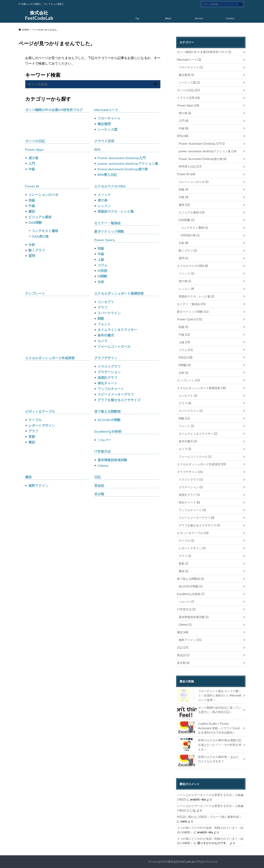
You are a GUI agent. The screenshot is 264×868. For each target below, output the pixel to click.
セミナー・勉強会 (107, 223)
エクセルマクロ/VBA (110, 186)
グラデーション (109, 372)
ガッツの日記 (35, 141)
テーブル (35, 420)
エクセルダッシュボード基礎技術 (119, 293)
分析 (32, 245)
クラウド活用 (104, 141)
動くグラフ (37, 250)
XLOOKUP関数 (109, 420)
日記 (98, 477)
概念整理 (104, 124)
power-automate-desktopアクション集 (128, 163)
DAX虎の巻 (40, 236)
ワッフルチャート (111, 389)
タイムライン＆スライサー (117, 330)
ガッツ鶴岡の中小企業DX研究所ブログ (54, 110)
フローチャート (109, 118)
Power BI (32, 186)
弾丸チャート (107, 383)
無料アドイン (38, 485)
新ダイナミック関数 (109, 231)
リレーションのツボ (43, 195)
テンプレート (35, 293)
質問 (32, 256)
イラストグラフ (109, 366)
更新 (32, 436)
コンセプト (106, 302)
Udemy (103, 465)
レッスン (104, 206)
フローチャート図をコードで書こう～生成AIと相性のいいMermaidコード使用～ (209, 695)
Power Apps (35, 149)
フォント (104, 324)
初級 (32, 200)
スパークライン (109, 313)
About (168, 18)
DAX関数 (35, 222)
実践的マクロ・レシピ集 (116, 211)
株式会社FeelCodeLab (39, 15)
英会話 (99, 485)
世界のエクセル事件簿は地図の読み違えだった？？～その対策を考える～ (209, 744)
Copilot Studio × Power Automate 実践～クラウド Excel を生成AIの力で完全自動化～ (208, 728)
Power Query (105, 240)
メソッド (104, 195)
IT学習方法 (102, 451)
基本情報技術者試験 (112, 460)
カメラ (103, 341)
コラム (103, 265)
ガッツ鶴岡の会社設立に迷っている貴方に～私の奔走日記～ (209, 711)
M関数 (102, 276)
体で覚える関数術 (107, 411)
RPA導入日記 (107, 175)
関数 (101, 318)
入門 (32, 163)
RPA (97, 149)
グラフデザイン (106, 358)
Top (137, 18)
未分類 (99, 494)
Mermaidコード (106, 110)
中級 (32, 169)
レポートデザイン (42, 425)
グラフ (103, 307)
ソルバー (104, 440)
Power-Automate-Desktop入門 (122, 158)
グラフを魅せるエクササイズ (119, 400)
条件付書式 (106, 335)
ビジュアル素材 (40, 217)
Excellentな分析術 (108, 431)
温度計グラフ (107, 377)
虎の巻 (33, 158)
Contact (230, 18)
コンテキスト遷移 (45, 231)
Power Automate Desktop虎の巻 (123, 169)
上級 (101, 259)
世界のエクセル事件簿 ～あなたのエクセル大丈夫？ (208, 760)
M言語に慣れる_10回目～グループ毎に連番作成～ (209, 817)
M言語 (102, 271)
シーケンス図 (107, 129)
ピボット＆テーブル (40, 411)
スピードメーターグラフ (116, 394)
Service (199, 18)
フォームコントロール (114, 346)
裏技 (32, 211)
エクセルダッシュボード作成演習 (50, 358)
